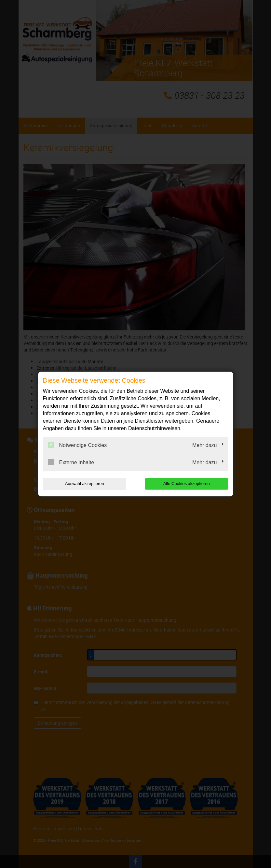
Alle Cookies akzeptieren (187, 484)
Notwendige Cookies (77, 445)
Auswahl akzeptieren (85, 484)
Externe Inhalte (71, 462)
